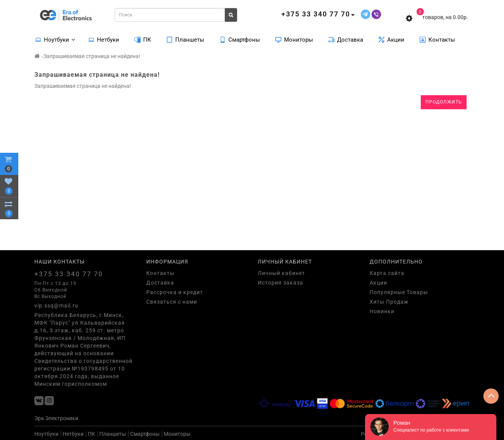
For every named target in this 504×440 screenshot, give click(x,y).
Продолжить (444, 102)
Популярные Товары (399, 292)
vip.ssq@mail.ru (56, 306)
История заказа (280, 283)
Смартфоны (240, 39)
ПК (143, 39)
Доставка (346, 39)
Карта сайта (387, 273)
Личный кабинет (281, 273)
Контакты (437, 39)
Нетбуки (104, 39)
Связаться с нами (172, 302)
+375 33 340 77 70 (69, 274)
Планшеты (185, 39)
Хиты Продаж (389, 302)
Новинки (382, 311)
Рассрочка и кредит (175, 292)
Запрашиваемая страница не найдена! (92, 56)
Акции (391, 39)
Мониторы (294, 39)
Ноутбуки (55, 39)
